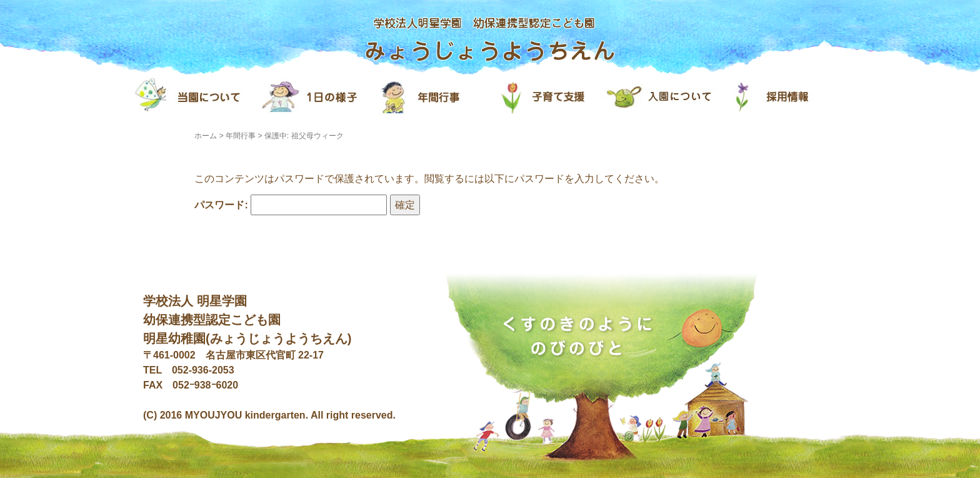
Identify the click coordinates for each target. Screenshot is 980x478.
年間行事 (241, 136)
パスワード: (291, 205)
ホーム (206, 136)
